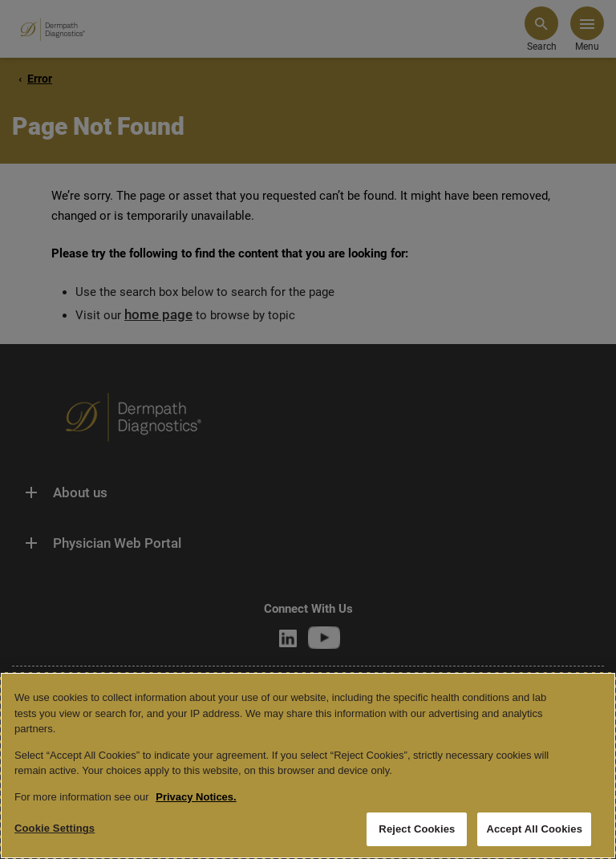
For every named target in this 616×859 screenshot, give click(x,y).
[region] (308, 766)
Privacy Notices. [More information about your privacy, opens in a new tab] (196, 797)
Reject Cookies (417, 829)
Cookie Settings (55, 828)
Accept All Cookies (534, 829)
